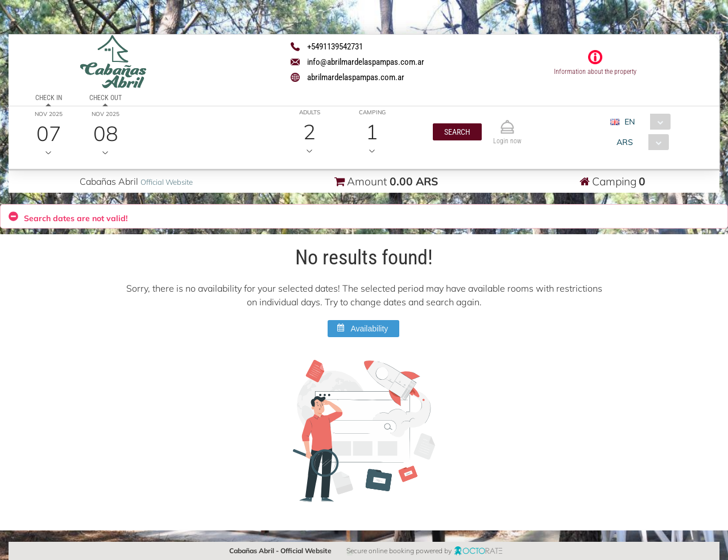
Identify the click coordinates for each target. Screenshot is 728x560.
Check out (106, 98)
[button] (457, 132)
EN (630, 122)
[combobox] (645, 122)
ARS (625, 142)
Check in (49, 98)
